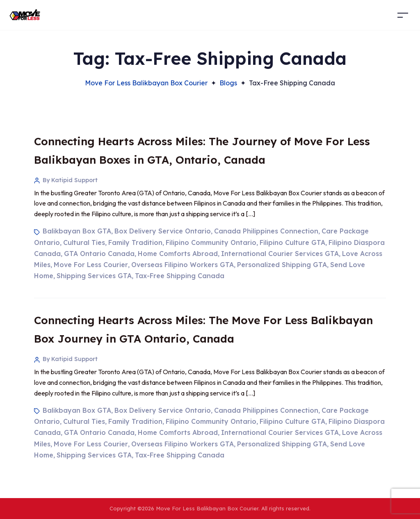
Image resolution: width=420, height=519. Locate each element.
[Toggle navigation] (403, 15)
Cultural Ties (84, 242)
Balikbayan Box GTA (77, 231)
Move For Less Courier (91, 265)
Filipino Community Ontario (211, 242)
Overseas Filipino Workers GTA (183, 265)
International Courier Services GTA (280, 254)
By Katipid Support (70, 180)
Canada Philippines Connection (266, 231)
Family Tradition (135, 242)
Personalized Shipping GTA (282, 265)
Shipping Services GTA (94, 276)
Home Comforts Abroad (178, 254)
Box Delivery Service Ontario (163, 231)
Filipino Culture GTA (292, 242)
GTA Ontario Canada (99, 254)
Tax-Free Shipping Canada (180, 276)
